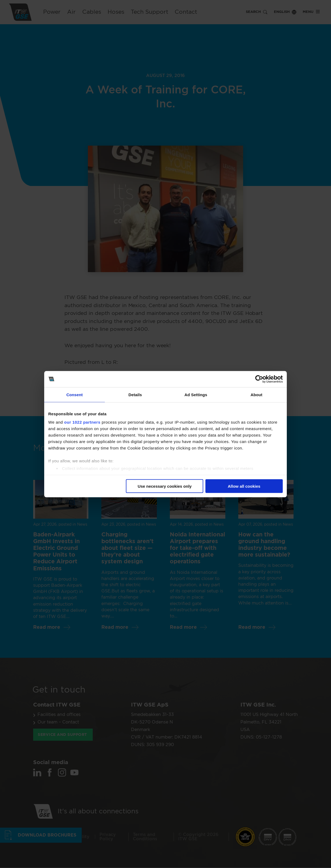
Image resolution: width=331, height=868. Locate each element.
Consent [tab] (75, 394)
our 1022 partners (82, 422)
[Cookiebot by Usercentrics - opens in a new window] (259, 379)
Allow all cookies (244, 486)
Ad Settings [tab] (196, 394)
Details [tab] (135, 394)
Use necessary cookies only (165, 486)
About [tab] (257, 394)
